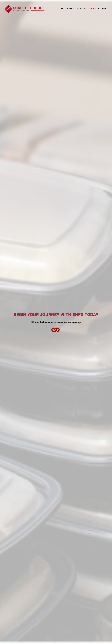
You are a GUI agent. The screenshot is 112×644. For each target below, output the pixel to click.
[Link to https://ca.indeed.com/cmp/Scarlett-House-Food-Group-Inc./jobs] (55, 330)
